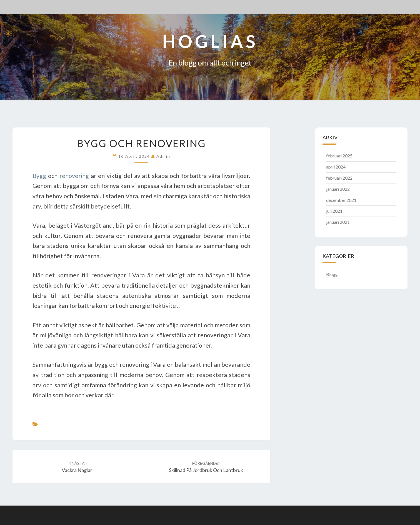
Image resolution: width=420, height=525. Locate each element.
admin (163, 156)
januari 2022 (338, 189)
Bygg (39, 176)
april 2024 (336, 167)
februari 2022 (339, 178)
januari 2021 (338, 222)
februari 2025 (339, 156)
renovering (74, 176)
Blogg (332, 274)
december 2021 (341, 200)
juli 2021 (334, 211)
